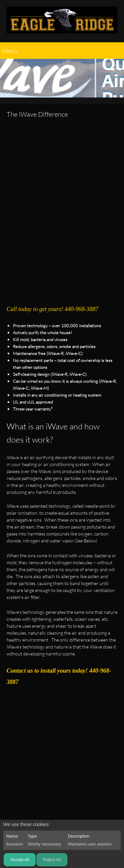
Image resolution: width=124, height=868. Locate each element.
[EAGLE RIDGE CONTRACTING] (62, 23)
